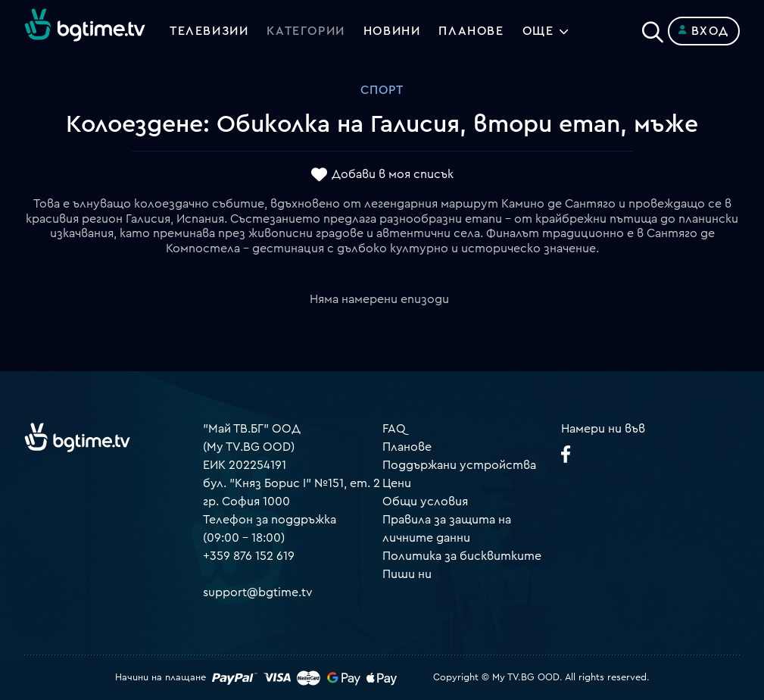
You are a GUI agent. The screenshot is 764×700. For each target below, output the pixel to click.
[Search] (653, 28)
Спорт (382, 90)
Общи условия (425, 502)
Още (538, 31)
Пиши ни (407, 574)
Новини (392, 31)
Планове (407, 447)
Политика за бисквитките (462, 556)
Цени (397, 483)
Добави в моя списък (393, 175)
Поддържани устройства (459, 465)
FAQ (394, 429)
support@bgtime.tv (258, 592)
